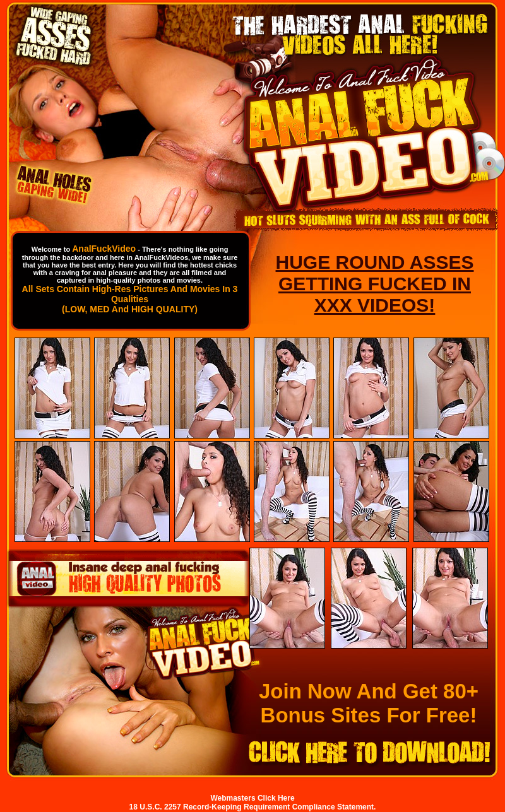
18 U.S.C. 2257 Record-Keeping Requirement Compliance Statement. (253, 807)
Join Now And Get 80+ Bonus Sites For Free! (369, 703)
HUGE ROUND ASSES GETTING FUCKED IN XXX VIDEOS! (375, 284)
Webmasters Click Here (252, 798)
